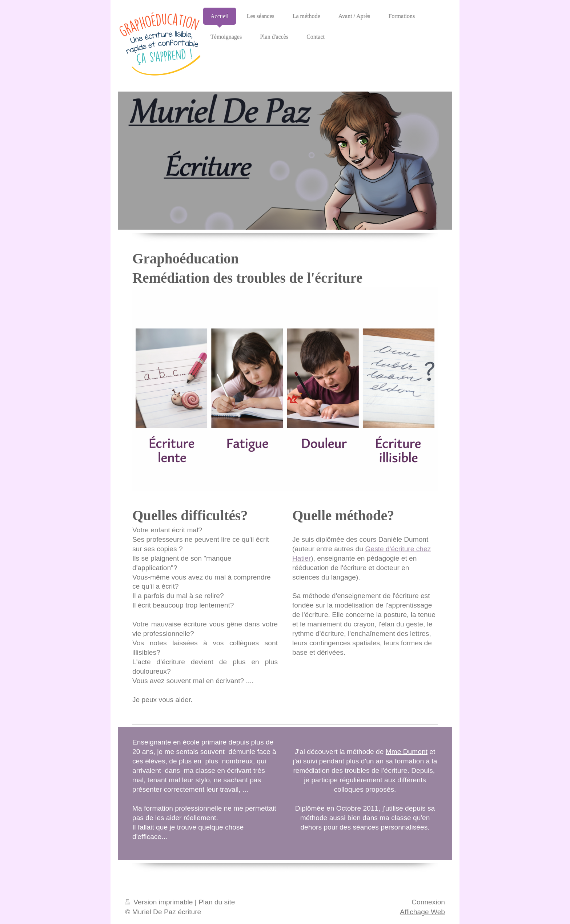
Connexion (428, 902)
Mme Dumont (407, 752)
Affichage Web (422, 912)
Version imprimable (160, 902)
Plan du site (217, 902)
